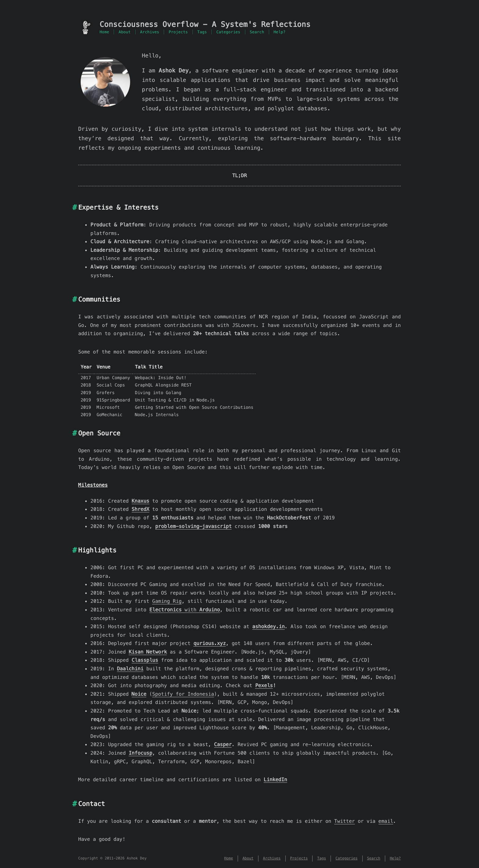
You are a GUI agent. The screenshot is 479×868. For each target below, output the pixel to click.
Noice (139, 694)
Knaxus (141, 501)
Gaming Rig (167, 601)
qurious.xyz (210, 643)
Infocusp (140, 753)
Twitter (344, 821)
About (124, 32)
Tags (202, 32)
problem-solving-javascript (193, 526)
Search (257, 32)
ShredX (141, 509)
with (185, 610)
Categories (228, 32)
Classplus (145, 660)
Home (104, 32)
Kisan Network (148, 652)
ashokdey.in (269, 626)
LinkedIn (275, 780)
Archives (150, 32)
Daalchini (130, 669)
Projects (178, 32)
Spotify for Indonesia (183, 694)
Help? (280, 32)
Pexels (264, 685)
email (386, 821)
